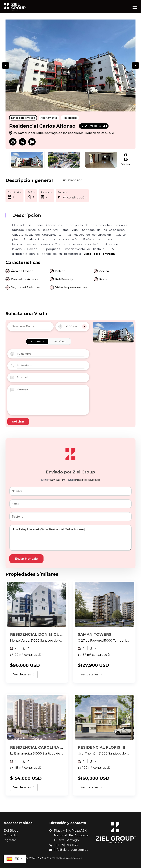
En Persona (37, 341)
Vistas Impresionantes (71, 287)
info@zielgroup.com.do (88, 480)
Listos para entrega (23, 118)
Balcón (60, 271)
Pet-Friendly (64, 279)
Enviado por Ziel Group (70, 472)
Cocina (104, 271)
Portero (105, 279)
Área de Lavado (22, 271)
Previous (6, 65)
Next (135, 65)
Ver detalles (24, 674)
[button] (135, 7)
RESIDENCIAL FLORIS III (102, 747)
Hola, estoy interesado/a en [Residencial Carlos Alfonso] (70, 538)
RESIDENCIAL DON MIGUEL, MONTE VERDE (54, 634)
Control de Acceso (24, 279)
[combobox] (72, 326)
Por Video (60, 341)
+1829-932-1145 (57, 480)
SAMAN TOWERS (95, 634)
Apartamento (49, 118)
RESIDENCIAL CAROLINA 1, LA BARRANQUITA (55, 747)
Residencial (70, 118)
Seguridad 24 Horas (25, 287)
